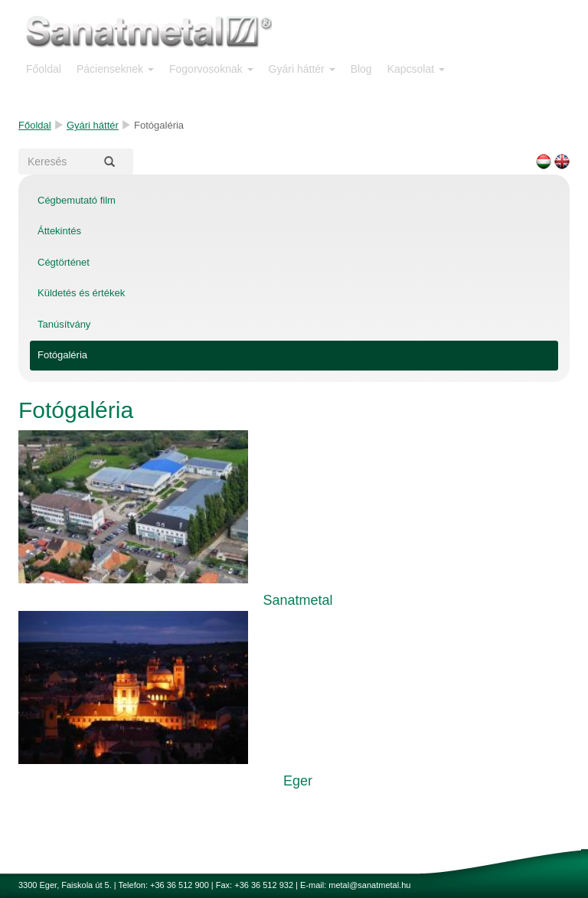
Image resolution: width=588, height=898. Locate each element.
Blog (361, 69)
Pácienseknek (115, 69)
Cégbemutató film (77, 200)
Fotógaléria (62, 355)
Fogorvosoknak (211, 69)
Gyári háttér (302, 69)
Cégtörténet (64, 262)
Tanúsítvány (64, 324)
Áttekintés (59, 231)
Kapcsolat (416, 69)
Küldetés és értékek (81, 293)
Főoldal (44, 69)
